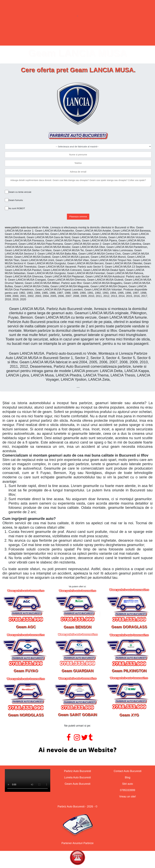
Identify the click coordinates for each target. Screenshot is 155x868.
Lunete (59, 34)
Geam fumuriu (16, 200)
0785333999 (128, 790)
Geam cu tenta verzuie (20, 192)
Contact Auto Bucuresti (128, 771)
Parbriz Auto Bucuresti (77, 771)
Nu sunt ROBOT (17, 208)
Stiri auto (128, 784)
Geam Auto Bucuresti (77, 784)
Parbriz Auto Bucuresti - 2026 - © (77, 807)
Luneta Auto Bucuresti (77, 777)
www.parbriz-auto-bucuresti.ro (23, 227)
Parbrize (31, 34)
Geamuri (87, 34)
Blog (128, 777)
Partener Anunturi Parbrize (77, 843)
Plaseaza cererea (78, 216)
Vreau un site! (127, 797)
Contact (116, 34)
